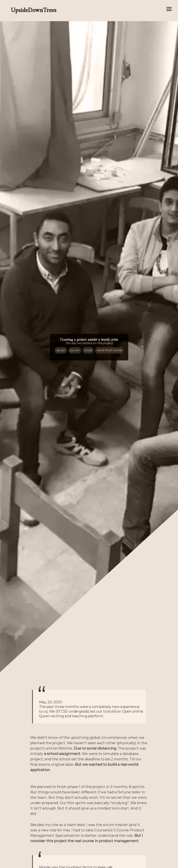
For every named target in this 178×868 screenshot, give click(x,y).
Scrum (75, 351)
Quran (61, 351)
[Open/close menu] (169, 9)
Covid (88, 351)
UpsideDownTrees (33, 11)
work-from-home (109, 351)
